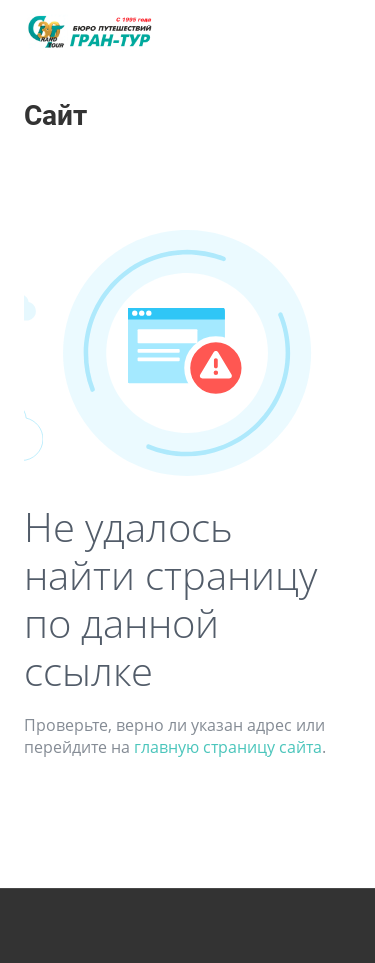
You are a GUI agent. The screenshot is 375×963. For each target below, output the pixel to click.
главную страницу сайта (228, 747)
